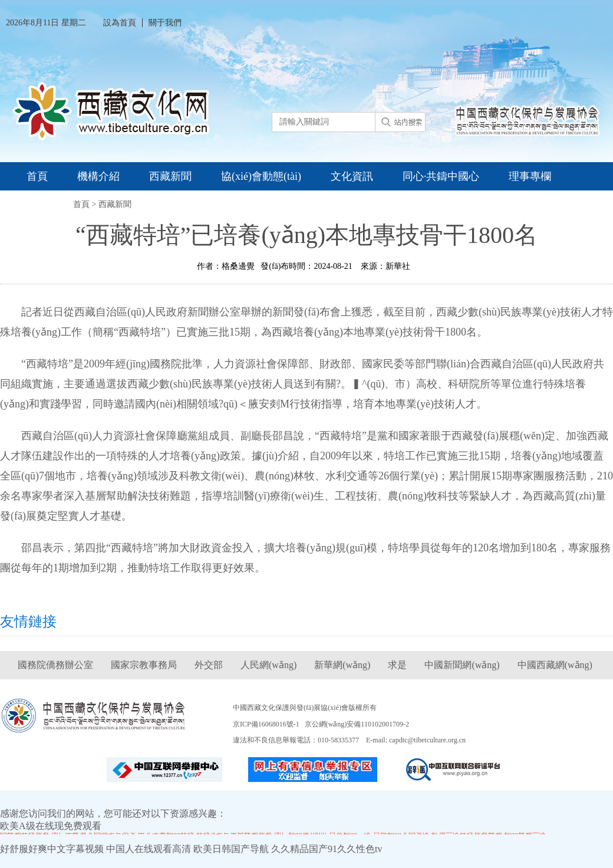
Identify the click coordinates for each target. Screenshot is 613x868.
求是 (397, 665)
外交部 (209, 665)
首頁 (37, 176)
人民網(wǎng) (268, 665)
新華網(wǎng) (342, 665)
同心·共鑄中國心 (441, 176)
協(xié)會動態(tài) (261, 176)
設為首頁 (120, 23)
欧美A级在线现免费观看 (51, 826)
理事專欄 (530, 176)
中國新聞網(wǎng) (462, 665)
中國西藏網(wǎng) (555, 665)
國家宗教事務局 (144, 665)
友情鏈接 (28, 622)
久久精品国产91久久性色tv (327, 849)
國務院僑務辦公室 (55, 665)
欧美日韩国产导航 (231, 849)
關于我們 (165, 23)
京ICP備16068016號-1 (266, 724)
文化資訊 (352, 176)
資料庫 (42, 205)
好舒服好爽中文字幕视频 (52, 849)
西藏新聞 (170, 176)
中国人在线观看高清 (149, 849)
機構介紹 (98, 176)
